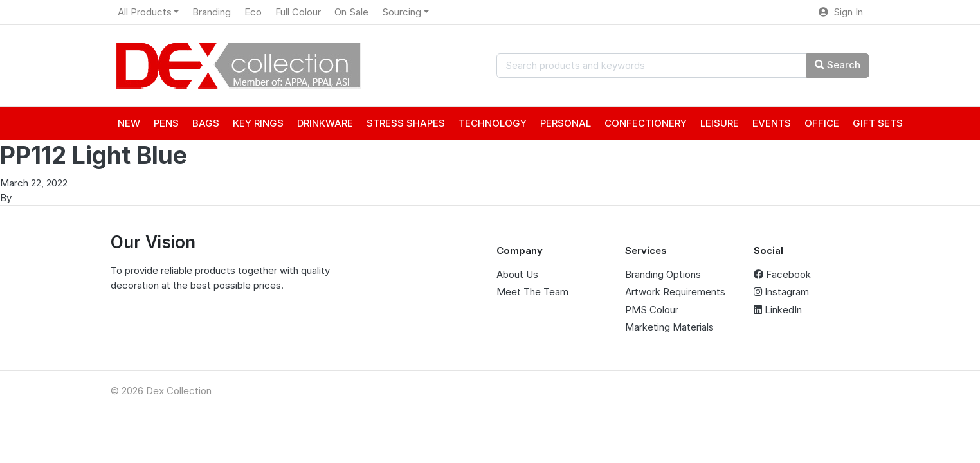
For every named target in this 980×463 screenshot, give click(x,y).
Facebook (782, 274)
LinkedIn (778, 310)
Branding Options (663, 274)
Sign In (841, 12)
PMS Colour (652, 310)
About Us (517, 274)
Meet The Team (532, 292)
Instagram (781, 292)
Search (838, 65)
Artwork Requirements (675, 292)
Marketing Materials (669, 327)
